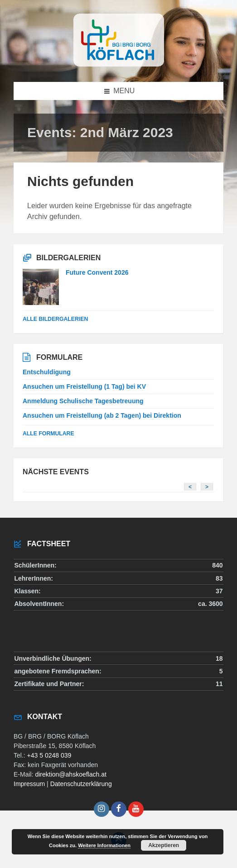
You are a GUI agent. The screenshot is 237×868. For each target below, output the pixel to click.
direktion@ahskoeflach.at (70, 774)
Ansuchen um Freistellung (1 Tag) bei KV (84, 386)
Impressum (29, 784)
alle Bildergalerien (55, 319)
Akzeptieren (164, 845)
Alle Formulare (48, 434)
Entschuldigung (47, 372)
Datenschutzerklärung (81, 784)
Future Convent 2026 (97, 272)
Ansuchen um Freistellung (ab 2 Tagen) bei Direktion (102, 415)
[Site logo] (119, 64)
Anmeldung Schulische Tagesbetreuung (83, 401)
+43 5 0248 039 (49, 755)
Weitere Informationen (104, 845)
